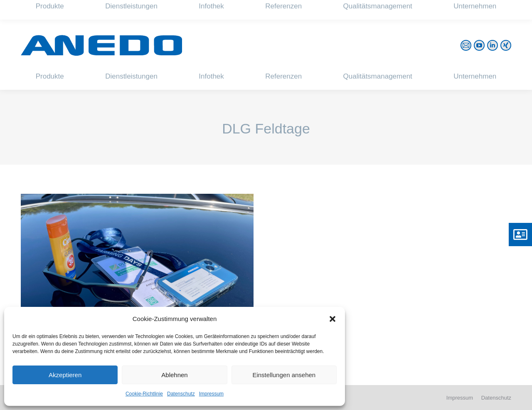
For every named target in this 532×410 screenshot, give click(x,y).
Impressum (211, 394)
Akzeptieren (65, 375)
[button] (332, 319)
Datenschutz (181, 394)
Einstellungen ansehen (284, 375)
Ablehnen (174, 375)
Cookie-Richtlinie (144, 394)
